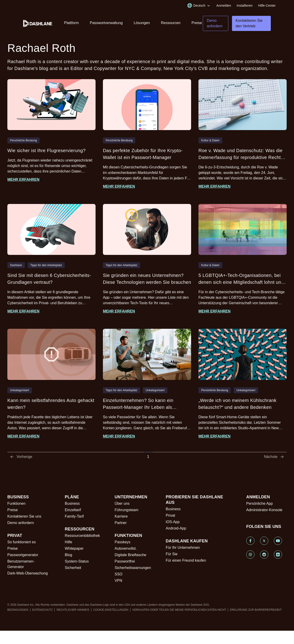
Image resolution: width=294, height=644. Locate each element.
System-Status (77, 561)
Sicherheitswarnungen (133, 568)
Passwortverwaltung (106, 23)
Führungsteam (126, 510)
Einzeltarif (73, 510)
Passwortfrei (125, 561)
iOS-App (172, 522)
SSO (119, 574)
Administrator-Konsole (264, 510)
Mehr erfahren (23, 180)
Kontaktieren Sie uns (24, 516)
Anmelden (224, 6)
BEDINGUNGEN (18, 610)
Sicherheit (73, 568)
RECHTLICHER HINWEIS (73, 610)
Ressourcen (171, 23)
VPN (118, 581)
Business (72, 503)
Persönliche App (260, 503)
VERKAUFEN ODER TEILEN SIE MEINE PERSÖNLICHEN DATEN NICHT (179, 610)
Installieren (245, 6)
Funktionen (16, 503)
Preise (197, 23)
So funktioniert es (22, 542)
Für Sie (172, 554)
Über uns (122, 503)
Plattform (71, 23)
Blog (68, 555)
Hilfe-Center (267, 6)
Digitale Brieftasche (130, 555)
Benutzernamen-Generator (21, 564)
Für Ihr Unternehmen (183, 548)
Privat (170, 515)
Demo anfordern (21, 523)
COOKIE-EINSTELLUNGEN (111, 610)
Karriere (121, 516)
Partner (121, 523)
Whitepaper (74, 548)
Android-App (176, 528)
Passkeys (122, 542)
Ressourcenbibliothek (82, 536)
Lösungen (142, 23)
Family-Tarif (74, 516)
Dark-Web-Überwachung (28, 573)
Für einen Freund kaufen (186, 560)
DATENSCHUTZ (42, 610)
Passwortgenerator (23, 555)
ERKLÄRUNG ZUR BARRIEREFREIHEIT (256, 610)
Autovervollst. (126, 548)
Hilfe (68, 542)
